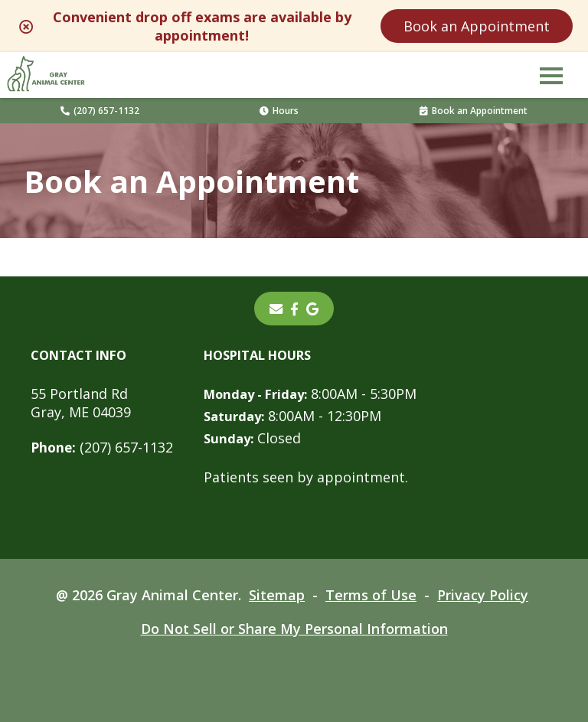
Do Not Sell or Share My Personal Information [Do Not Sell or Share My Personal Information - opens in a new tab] (294, 629)
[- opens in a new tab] (294, 309)
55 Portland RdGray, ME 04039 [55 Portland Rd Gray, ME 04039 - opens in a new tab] (81, 403)
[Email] (276, 309)
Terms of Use (371, 595)
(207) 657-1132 (100, 111)
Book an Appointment (477, 26)
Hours (279, 111)
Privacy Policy (483, 595)
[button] (551, 75)
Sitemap (277, 595)
